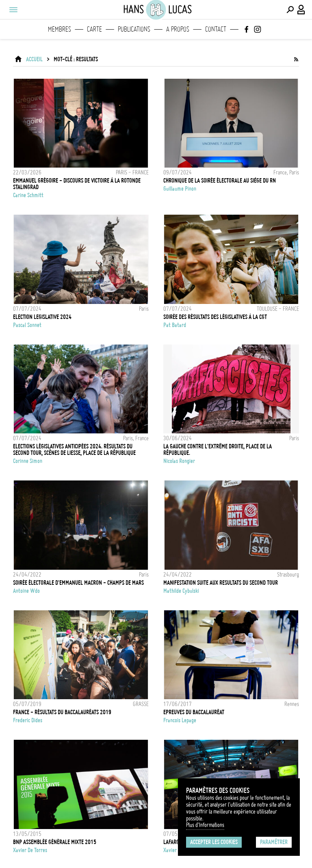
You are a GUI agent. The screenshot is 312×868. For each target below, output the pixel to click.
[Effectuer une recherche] (290, 10)
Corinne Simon (28, 461)
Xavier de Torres (30, 850)
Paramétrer (274, 842)
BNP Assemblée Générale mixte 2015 (55, 842)
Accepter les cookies (214, 842)
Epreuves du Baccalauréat (194, 712)
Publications (134, 29)
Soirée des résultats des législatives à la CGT (215, 317)
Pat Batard (175, 325)
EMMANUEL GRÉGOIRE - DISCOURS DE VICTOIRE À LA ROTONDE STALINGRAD (77, 184)
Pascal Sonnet (27, 325)
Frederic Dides (28, 720)
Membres (60, 29)
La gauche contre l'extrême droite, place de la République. (218, 450)
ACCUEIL (34, 59)
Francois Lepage (180, 720)
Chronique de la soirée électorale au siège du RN (220, 181)
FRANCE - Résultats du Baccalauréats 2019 (62, 712)
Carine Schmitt (28, 195)
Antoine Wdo (26, 591)
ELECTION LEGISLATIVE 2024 (42, 317)
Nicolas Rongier (179, 461)
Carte (94, 29)
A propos (178, 29)
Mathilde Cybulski (181, 591)
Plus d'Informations (205, 825)
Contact (216, 29)
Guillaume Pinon (180, 189)
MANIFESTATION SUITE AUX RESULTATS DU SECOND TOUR (221, 583)
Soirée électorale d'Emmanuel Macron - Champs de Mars (78, 583)
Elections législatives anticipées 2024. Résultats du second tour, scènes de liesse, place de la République (74, 450)
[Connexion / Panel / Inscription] (301, 10)
